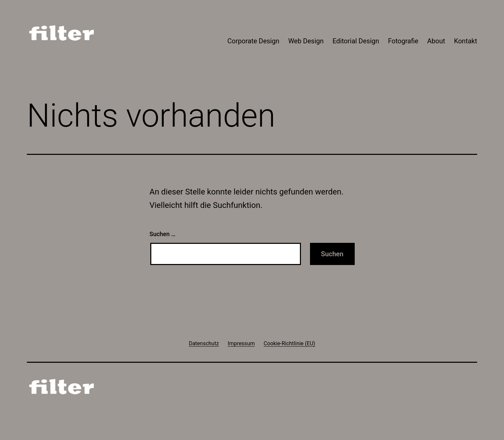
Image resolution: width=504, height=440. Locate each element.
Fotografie (403, 41)
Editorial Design (356, 41)
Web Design (306, 41)
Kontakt (466, 41)
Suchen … (163, 234)
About (436, 41)
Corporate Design (253, 41)
